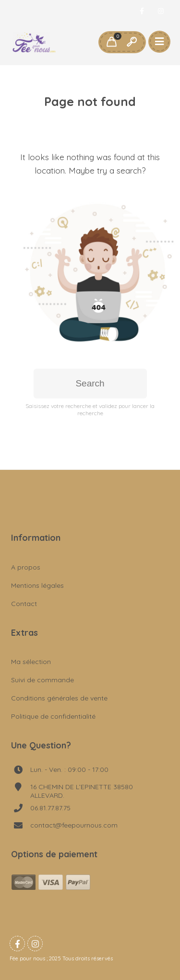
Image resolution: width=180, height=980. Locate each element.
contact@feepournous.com (74, 825)
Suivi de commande (42, 680)
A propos (26, 567)
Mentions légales (37, 585)
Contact (24, 604)
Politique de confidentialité (53, 716)
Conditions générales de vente (59, 698)
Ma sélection (31, 662)
